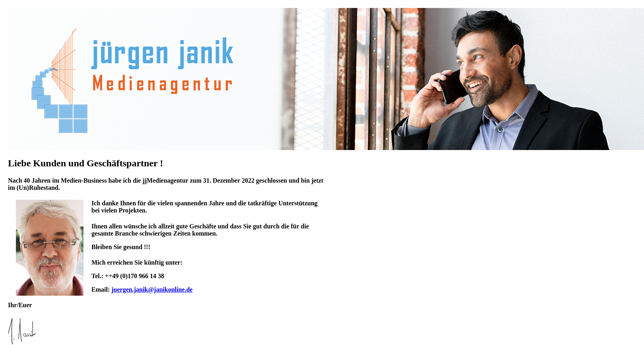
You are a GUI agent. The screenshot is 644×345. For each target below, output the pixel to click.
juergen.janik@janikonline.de (152, 289)
